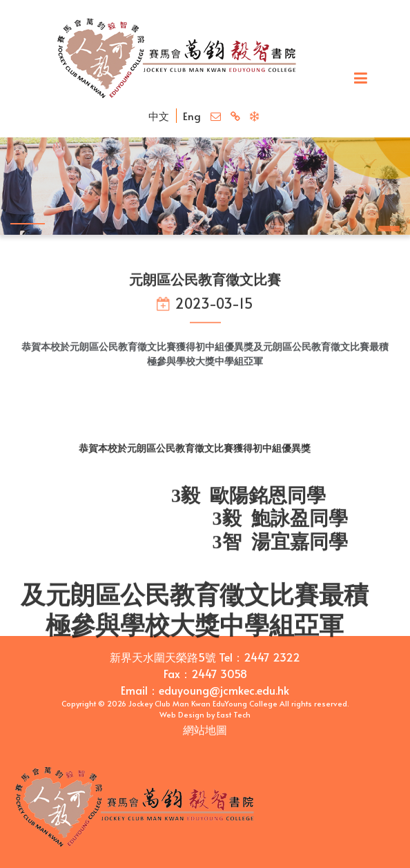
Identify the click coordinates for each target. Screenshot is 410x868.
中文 (159, 116)
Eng (192, 116)
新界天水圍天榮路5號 (163, 657)
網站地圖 (205, 729)
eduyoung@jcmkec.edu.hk (224, 690)
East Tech (234, 714)
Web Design (182, 714)
